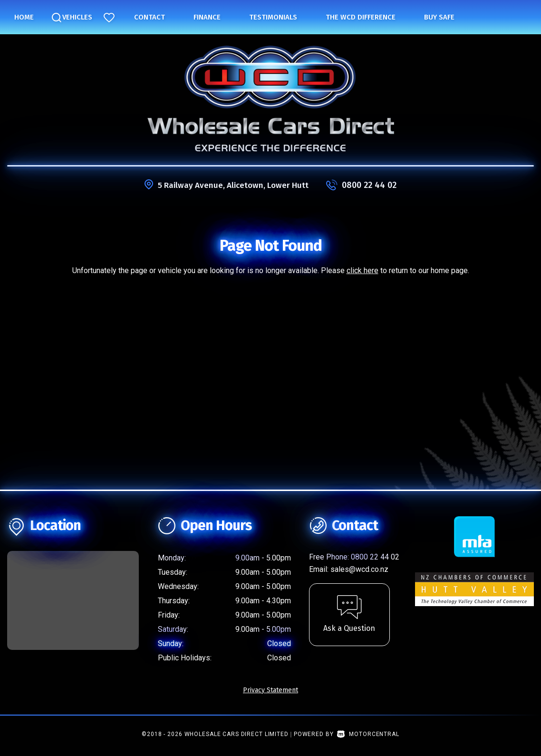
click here (362, 270)
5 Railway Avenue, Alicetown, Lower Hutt (233, 185)
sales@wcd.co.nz (359, 569)
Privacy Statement (270, 690)
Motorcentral (368, 734)
